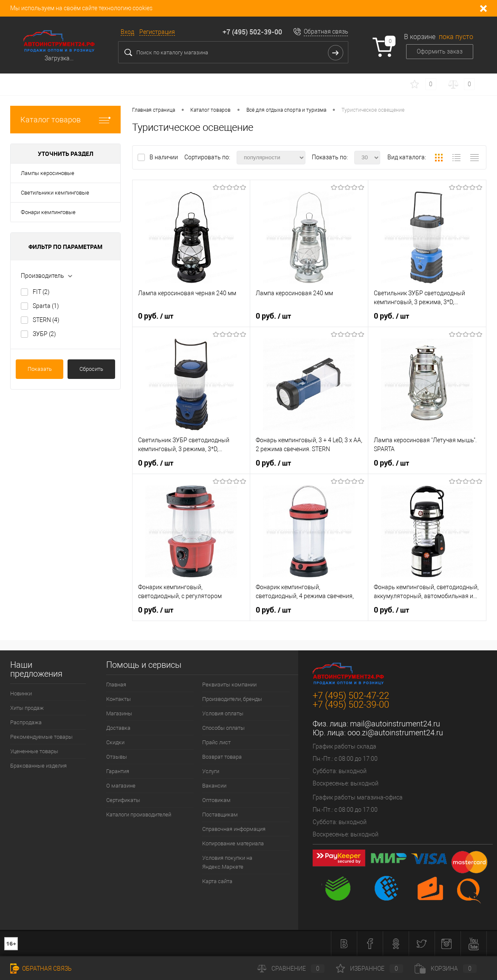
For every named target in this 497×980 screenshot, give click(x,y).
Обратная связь (326, 31)
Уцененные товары (34, 751)
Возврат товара (222, 757)
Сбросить (91, 369)
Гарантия (118, 771)
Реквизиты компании (229, 685)
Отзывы (117, 757)
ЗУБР (44, 334)
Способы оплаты (223, 728)
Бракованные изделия (38, 766)
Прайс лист (216, 742)
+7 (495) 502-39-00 (252, 32)
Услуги (211, 771)
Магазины (119, 713)
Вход (127, 32)
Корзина (446, 969)
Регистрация (157, 32)
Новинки (21, 693)
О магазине (121, 786)
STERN (46, 320)
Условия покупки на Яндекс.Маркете (227, 862)
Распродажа (26, 722)
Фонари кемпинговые (48, 212)
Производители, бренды (232, 699)
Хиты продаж (27, 708)
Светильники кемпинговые (55, 193)
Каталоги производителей (139, 815)
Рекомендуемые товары (41, 737)
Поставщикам (220, 815)
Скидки (115, 742)
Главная (116, 685)
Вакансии (214, 786)
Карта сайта (217, 881)
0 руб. (156, 316)
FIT (41, 292)
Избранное (370, 969)
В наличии (164, 157)
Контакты (119, 699)
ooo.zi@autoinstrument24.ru (395, 733)
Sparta (46, 306)
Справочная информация (234, 829)
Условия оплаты (223, 713)
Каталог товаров (65, 120)
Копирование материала (233, 843)
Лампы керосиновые (48, 173)
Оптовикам (216, 800)
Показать (40, 369)
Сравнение (291, 969)
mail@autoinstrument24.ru (395, 724)
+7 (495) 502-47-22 (351, 696)
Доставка (118, 728)
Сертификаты (123, 800)
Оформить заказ (440, 51)
